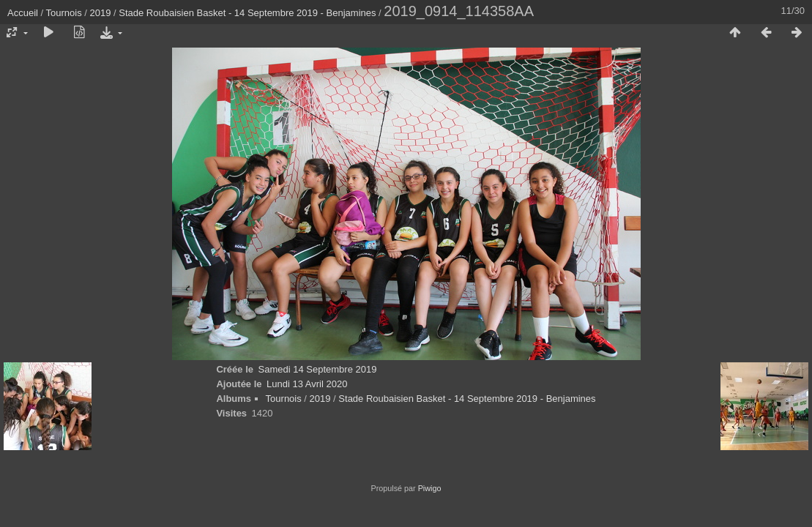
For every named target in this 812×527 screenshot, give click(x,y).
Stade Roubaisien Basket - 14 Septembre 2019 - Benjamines (247, 13)
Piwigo (430, 488)
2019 (101, 13)
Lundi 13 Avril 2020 (307, 384)
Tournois (64, 13)
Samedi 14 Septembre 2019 (318, 369)
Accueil (23, 13)
